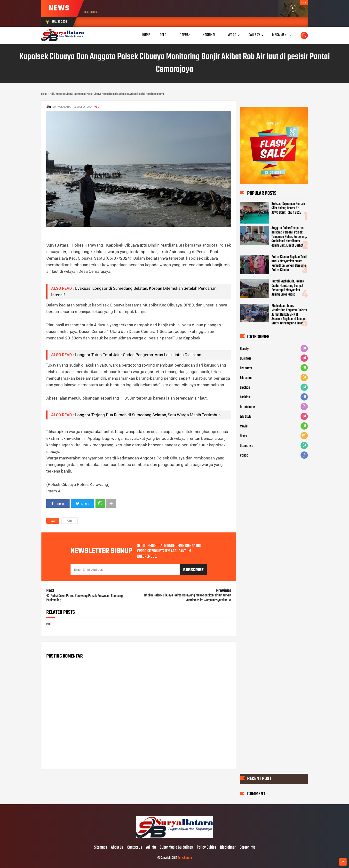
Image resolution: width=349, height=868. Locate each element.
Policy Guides (206, 848)
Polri (70, 521)
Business (246, 359)
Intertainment (249, 407)
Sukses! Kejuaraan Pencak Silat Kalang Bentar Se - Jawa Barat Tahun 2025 (288, 208)
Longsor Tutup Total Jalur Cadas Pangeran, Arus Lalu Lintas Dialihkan (138, 355)
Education (246, 378)
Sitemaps (101, 848)
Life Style (246, 417)
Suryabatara (185, 858)
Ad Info (151, 848)
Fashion (245, 397)
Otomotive (246, 446)
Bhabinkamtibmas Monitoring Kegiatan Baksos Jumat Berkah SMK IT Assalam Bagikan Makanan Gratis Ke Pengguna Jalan (289, 315)
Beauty (244, 349)
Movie (244, 426)
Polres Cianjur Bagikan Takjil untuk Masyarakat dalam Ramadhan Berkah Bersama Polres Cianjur (289, 264)
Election (245, 388)
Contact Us (135, 848)
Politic (244, 456)
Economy (246, 368)
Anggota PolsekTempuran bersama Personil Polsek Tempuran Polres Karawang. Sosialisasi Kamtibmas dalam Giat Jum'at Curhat (289, 237)
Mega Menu (280, 35)
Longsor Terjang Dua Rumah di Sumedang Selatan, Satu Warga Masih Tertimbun (148, 415)
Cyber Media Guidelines (176, 848)
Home (146, 35)
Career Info (247, 848)
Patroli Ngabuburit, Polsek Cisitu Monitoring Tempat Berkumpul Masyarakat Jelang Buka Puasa (288, 288)
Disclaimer (228, 848)
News (243, 436)
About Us (117, 848)
